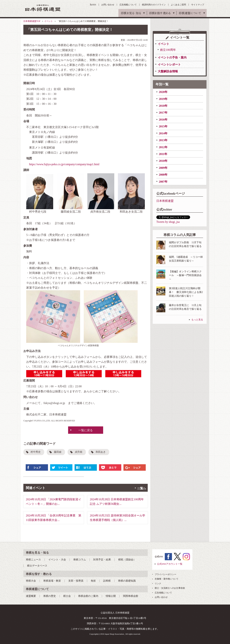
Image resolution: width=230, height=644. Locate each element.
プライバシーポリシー (165, 574)
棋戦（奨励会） (127, 560)
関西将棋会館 (131, 596)
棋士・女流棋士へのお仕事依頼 (170, 588)
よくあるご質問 (178, 5)
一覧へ (142, 488)
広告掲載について (128, 5)
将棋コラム (80, 560)
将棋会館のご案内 (88, 596)
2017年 (163, 113)
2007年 (163, 182)
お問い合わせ (108, 5)
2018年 (163, 106)
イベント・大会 (57, 560)
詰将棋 (107, 581)
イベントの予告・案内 (172, 57)
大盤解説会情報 (168, 71)
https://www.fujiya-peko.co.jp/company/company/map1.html (64, 164)
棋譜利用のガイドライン (154, 5)
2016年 (163, 120)
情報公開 (111, 596)
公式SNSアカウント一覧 (170, 564)
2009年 (163, 168)
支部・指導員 (76, 581)
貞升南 (79, 452)
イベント (49, 21)
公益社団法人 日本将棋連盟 (43, 8)
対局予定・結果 (102, 560)
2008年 (163, 175)
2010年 (163, 161)
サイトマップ (198, 5)
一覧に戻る (86, 430)
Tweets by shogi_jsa (168, 222)
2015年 (163, 126)
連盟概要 (31, 596)
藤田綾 (58, 452)
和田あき (101, 452)
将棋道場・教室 (52, 581)
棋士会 (67, 596)
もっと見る (197, 320)
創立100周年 (168, 50)
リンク (158, 584)
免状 (93, 581)
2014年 (163, 133)
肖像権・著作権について (167, 579)
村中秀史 (36, 452)
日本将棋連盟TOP (32, 21)
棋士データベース (37, 566)
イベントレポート (169, 64)
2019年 (163, 99)
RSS (94, 5)
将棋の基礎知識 (127, 581)
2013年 (163, 140)
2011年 (163, 154)
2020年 (163, 92)
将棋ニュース (33, 560)
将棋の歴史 (50, 596)
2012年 (163, 147)
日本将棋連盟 (165, 201)
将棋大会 (31, 581)
